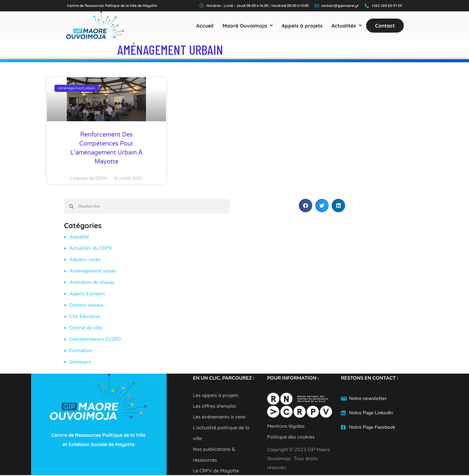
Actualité (79, 237)
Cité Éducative (85, 316)
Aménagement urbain (93, 271)
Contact (385, 26)
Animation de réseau (92, 282)
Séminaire (80, 362)
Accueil (205, 26)
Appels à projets (302, 26)
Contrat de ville (86, 328)
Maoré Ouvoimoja (248, 26)
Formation (80, 351)
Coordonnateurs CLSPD (95, 339)
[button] (248, 26)
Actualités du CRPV (91, 248)
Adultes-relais (85, 260)
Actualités (347, 26)
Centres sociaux (86, 305)
